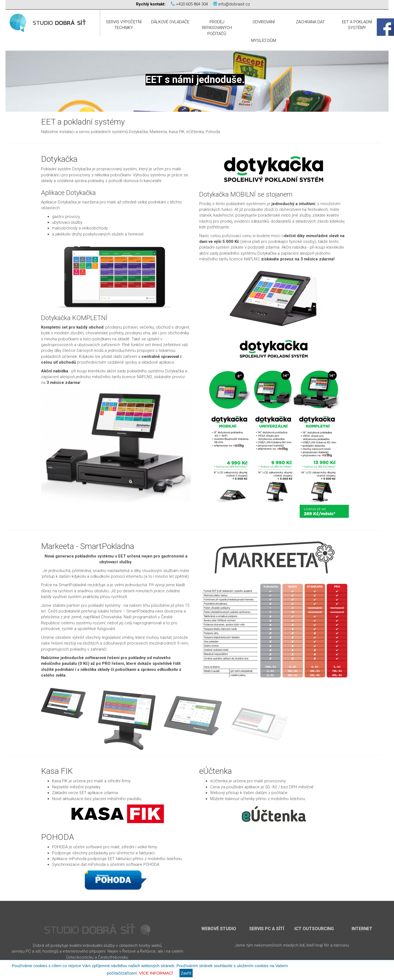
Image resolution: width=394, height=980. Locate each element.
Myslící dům (264, 41)
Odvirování (264, 22)
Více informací (156, 973)
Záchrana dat (310, 22)
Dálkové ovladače (170, 22)
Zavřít (186, 973)
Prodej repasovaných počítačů (217, 28)
